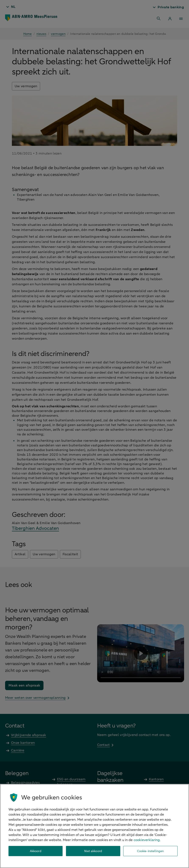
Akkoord (36, 851)
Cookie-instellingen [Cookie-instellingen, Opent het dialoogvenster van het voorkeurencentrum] (150, 851)
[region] (94, 826)
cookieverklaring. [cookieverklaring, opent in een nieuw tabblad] (147, 840)
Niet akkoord (93, 851)
